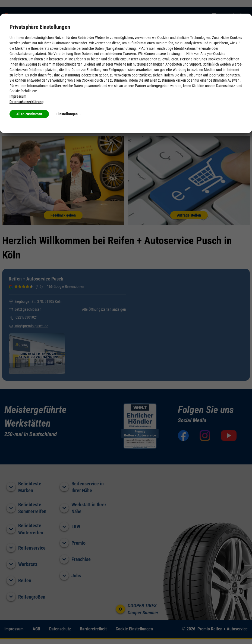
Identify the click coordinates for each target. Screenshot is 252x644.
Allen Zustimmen (29, 114)
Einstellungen (69, 114)
